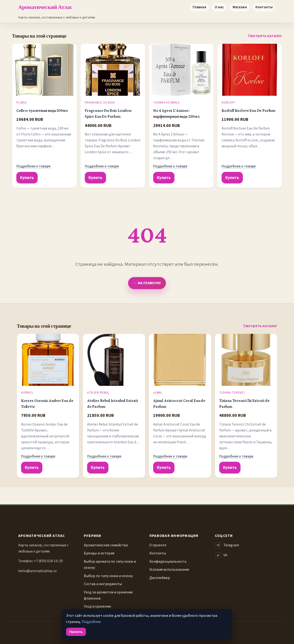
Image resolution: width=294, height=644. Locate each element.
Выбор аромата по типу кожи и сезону (110, 565)
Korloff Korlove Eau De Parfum (248, 111)
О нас (219, 7)
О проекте (158, 545)
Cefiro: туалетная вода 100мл (42, 111)
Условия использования (169, 570)
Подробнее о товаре (33, 166)
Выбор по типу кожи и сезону (108, 576)
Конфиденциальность (168, 561)
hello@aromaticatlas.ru (37, 571)
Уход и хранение (97, 606)
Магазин (240, 7)
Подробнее (91, 622)
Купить (27, 178)
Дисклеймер (160, 578)
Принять (76, 632)
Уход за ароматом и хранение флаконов (108, 595)
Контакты (264, 7)
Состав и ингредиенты (103, 584)
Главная (199, 7)
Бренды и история (99, 553)
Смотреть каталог (265, 36)
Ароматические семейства (106, 545)
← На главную (147, 283)
